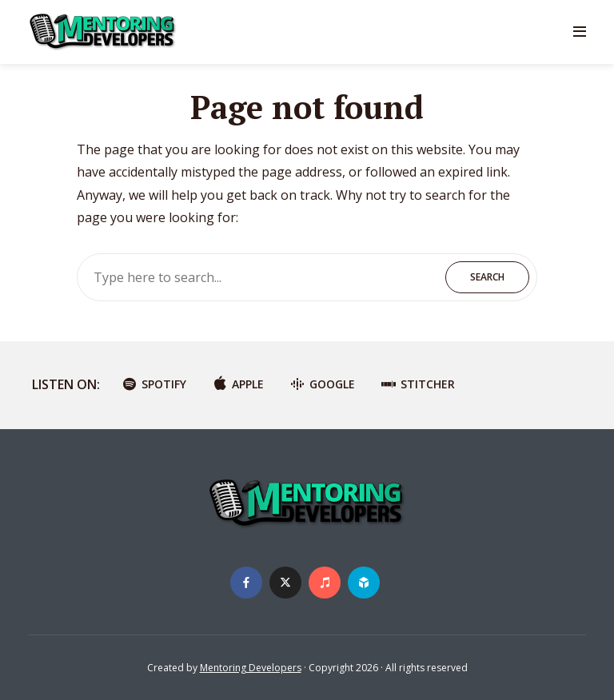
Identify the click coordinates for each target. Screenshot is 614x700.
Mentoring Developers (251, 668)
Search (487, 277)
